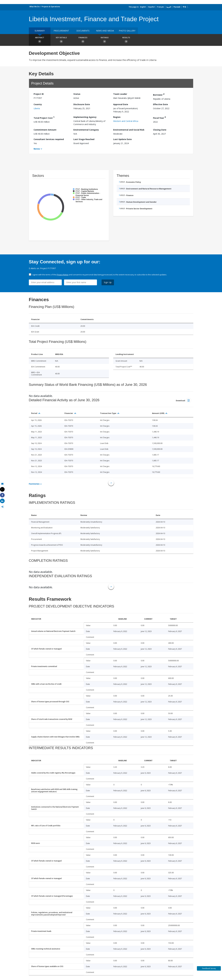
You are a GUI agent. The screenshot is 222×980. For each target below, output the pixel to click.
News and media (105, 31)
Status (77, 94)
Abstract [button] (40, 40)
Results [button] (126, 40)
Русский (177, 7)
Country (38, 104)
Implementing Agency (85, 117)
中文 (184, 7)
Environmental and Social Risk (129, 130)
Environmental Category (86, 130)
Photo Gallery (127, 31)
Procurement (61, 31)
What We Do (35, 7)
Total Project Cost (44, 117)
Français (160, 7)
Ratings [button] (105, 40)
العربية (169, 7)
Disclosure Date (82, 104)
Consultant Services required (49, 139)
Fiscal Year (159, 117)
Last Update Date (122, 139)
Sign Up (108, 282)
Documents (83, 31)
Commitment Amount (45, 130)
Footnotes (34, 484)
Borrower (159, 94)
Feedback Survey (209, 968)
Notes (37, 149)
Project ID (39, 94)
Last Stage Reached (84, 139)
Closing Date (160, 130)
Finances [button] (83, 40)
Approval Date (121, 104)
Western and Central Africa (126, 121)
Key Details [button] (61, 40)
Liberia (37, 108)
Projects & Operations (51, 7)
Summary (40, 31)
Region (117, 117)
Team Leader (120, 94)
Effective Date (160, 104)
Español (151, 7)
